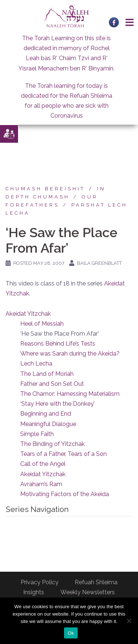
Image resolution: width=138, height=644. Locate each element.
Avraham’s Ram (41, 484)
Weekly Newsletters (88, 592)
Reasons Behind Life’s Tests (58, 344)
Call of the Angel (43, 464)
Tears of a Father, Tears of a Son (63, 454)
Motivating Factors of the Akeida (65, 494)
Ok (71, 633)
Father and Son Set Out (52, 384)
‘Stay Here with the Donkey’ (57, 404)
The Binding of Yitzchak (52, 444)
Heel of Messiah (42, 324)
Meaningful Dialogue (48, 424)
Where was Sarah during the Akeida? (70, 354)
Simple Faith (37, 434)
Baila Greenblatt (99, 263)
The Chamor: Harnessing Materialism (70, 394)
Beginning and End (46, 414)
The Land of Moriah (47, 374)
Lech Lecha (36, 363)
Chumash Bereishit (45, 189)
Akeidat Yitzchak (28, 314)
